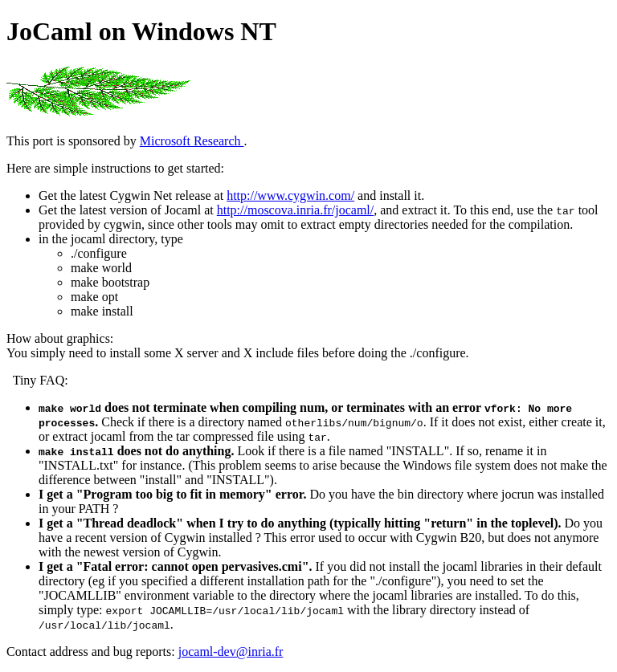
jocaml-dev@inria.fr (231, 652)
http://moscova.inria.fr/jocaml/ (296, 210)
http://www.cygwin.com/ (290, 195)
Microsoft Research (192, 141)
